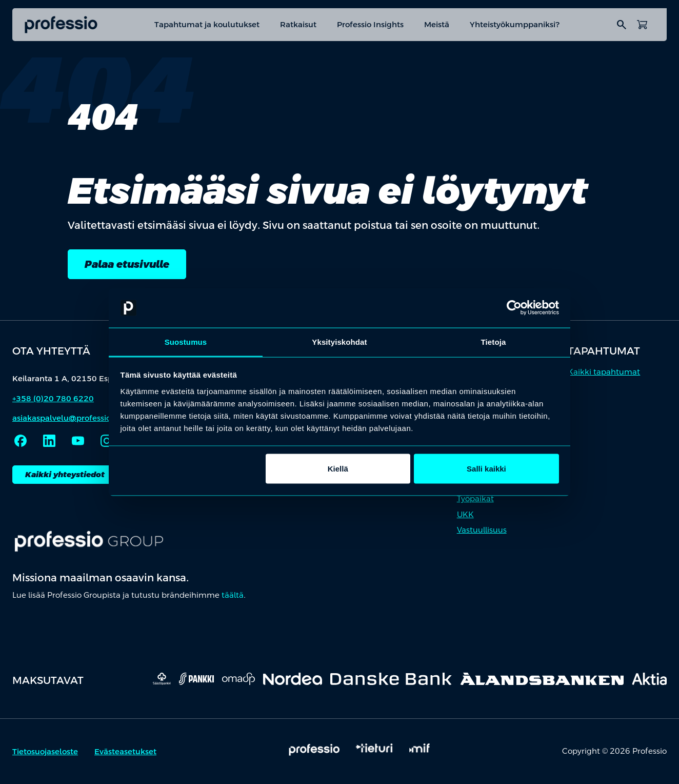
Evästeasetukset (125, 752)
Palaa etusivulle (127, 264)
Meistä (437, 24)
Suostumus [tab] (186, 341)
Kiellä (338, 469)
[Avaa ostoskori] (642, 25)
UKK (465, 514)
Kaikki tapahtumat (604, 372)
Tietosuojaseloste (45, 752)
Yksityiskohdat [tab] (339, 341)
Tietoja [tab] (494, 341)
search (622, 25)
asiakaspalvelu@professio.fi (65, 418)
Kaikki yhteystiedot (65, 474)
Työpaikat (475, 499)
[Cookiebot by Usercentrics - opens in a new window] (514, 308)
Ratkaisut (298, 24)
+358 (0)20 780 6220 (53, 398)
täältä (233, 595)
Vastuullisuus (482, 530)
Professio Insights (370, 24)
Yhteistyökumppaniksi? (515, 24)
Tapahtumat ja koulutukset (207, 24)
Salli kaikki (486, 469)
